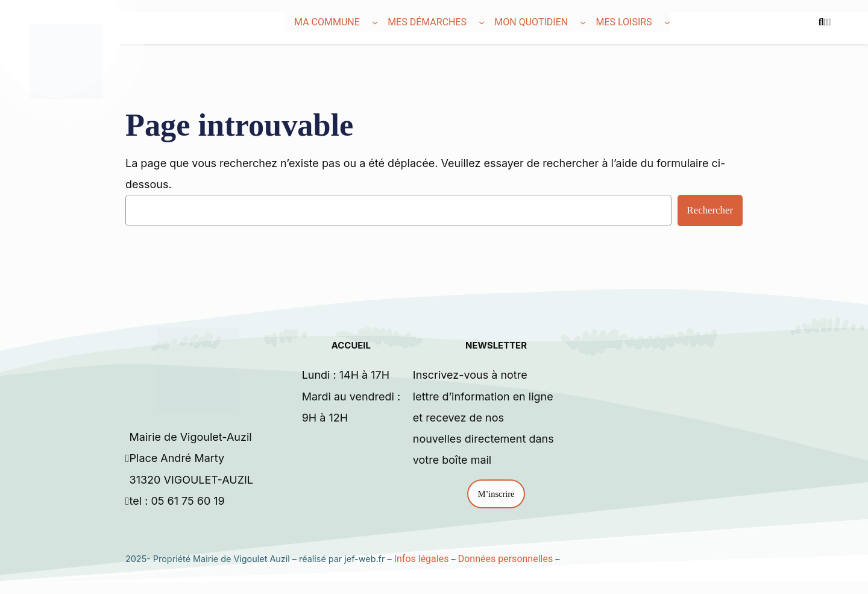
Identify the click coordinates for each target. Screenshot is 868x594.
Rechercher (710, 210)
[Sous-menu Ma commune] (375, 22)
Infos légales (422, 559)
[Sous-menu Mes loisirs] (667, 22)
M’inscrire (496, 494)
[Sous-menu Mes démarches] (482, 22)
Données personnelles (505, 559)
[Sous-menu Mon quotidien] (583, 22)
